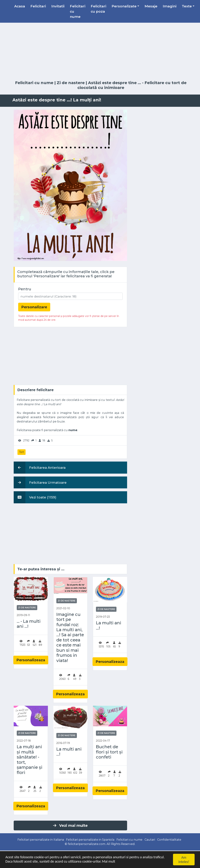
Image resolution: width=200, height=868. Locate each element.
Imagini (170, 6)
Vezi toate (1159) (35, 497)
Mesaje (151, 6)
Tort (22, 452)
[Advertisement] (100, 52)
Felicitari (38, 6)
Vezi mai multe (70, 826)
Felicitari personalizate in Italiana (41, 840)
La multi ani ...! (109, 625)
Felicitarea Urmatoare (40, 482)
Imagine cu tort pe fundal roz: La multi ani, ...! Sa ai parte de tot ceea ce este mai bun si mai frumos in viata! (70, 637)
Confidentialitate (169, 840)
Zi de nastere (71, 83)
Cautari (150, 840)
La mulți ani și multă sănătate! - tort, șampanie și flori (30, 760)
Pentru (25, 289)
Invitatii (58, 6)
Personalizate (124, 6)
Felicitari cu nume (78, 11)
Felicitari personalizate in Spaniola (90, 840)
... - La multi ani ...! (29, 624)
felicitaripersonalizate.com (87, 844)
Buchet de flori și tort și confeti (109, 752)
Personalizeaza (31, 660)
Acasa (20, 6)
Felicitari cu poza (98, 9)
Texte (187, 6)
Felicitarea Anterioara (40, 467)
